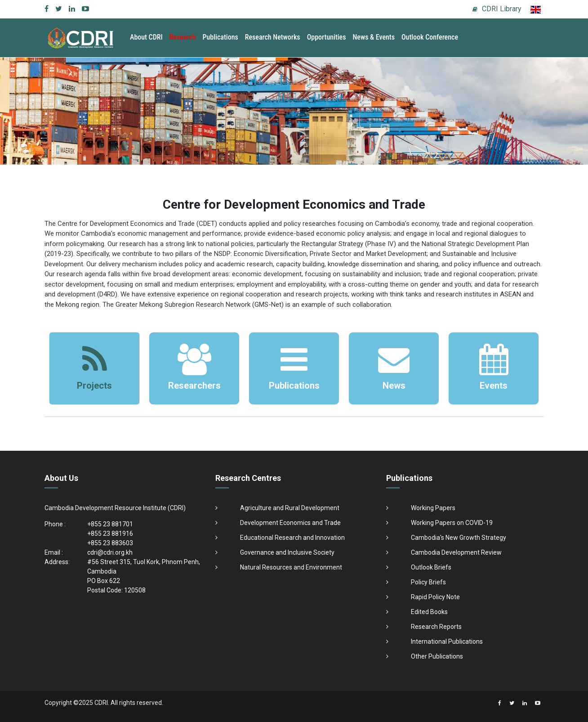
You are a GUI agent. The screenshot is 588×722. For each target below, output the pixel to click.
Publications (220, 37)
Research (183, 37)
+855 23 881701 (110, 524)
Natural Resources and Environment (291, 567)
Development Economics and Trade (290, 523)
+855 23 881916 (110, 534)
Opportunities (327, 37)
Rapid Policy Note (435, 597)
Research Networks (273, 37)
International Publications (447, 641)
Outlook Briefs (431, 567)
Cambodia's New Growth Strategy (459, 538)
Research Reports (436, 627)
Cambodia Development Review (456, 552)
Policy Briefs (428, 582)
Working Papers (433, 508)
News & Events (373, 37)
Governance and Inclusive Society (287, 552)
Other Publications (437, 656)
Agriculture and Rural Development (290, 508)
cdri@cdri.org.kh (110, 552)
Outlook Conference (430, 37)
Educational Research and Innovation (292, 538)
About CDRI (146, 37)
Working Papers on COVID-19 (452, 523)
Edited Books (429, 612)
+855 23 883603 (110, 543)
